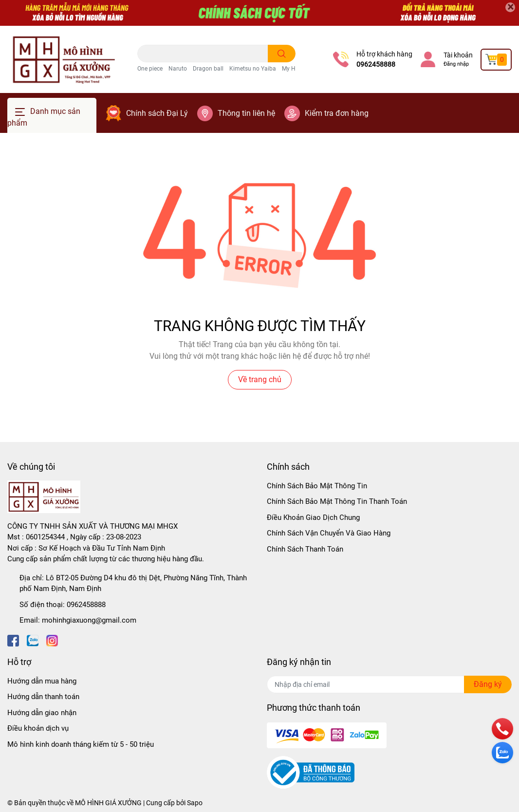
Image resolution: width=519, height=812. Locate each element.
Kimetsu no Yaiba (253, 69)
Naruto (178, 69)
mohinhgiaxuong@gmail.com (89, 620)
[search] (282, 54)
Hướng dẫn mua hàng (42, 681)
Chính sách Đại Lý (157, 113)
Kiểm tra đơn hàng (337, 113)
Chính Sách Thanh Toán (305, 549)
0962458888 (376, 64)
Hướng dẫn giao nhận (42, 713)
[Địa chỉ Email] (389, 684)
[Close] (510, 7)
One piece (150, 69)
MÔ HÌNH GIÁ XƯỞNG (108, 803)
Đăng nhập (456, 64)
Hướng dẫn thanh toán (43, 697)
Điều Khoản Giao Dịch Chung (313, 517)
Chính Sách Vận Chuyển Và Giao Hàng (329, 533)
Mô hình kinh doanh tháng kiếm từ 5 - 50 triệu (81, 744)
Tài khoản (458, 55)
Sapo (195, 803)
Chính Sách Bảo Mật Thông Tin (317, 486)
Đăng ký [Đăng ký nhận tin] (488, 684)
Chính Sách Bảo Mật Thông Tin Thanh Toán (337, 501)
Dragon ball (208, 69)
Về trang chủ (260, 379)
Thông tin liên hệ (246, 113)
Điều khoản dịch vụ (38, 728)
